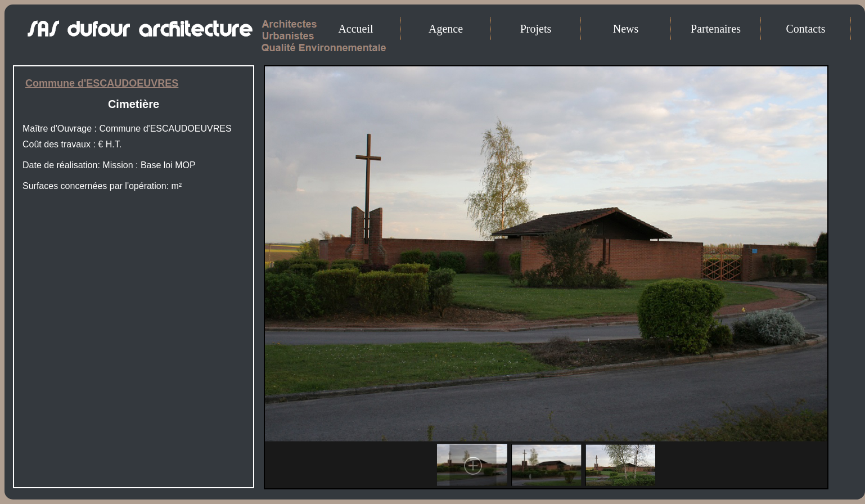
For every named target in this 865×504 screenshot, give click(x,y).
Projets (536, 29)
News (626, 29)
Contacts (806, 29)
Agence (446, 29)
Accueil (355, 29)
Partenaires (716, 29)
